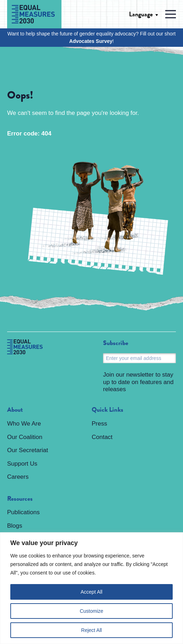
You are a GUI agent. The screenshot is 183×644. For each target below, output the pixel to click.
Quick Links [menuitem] (107, 410)
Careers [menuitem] (18, 477)
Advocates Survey (91, 41)
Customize (91, 611)
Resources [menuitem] (20, 499)
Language (141, 14)
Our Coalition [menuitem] (25, 437)
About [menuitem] (15, 410)
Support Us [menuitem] (22, 464)
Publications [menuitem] (23, 512)
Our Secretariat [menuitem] (28, 450)
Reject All (91, 630)
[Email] (139, 358)
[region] (91, 588)
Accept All (91, 592)
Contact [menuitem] (102, 437)
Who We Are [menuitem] (24, 424)
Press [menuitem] (99, 424)
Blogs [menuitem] (15, 526)
